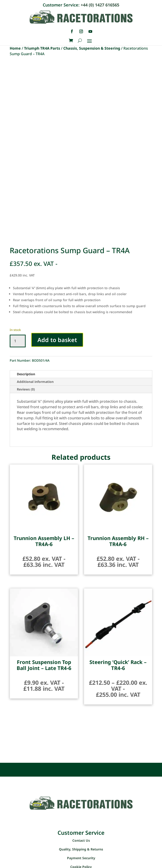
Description (26, 374)
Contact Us (81, 840)
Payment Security (81, 858)
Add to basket (57, 340)
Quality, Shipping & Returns (81, 849)
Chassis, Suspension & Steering (92, 48)
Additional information (35, 382)
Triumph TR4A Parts (42, 48)
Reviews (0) (26, 389)
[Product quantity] (18, 341)
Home (15, 48)
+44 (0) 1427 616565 (100, 5)
